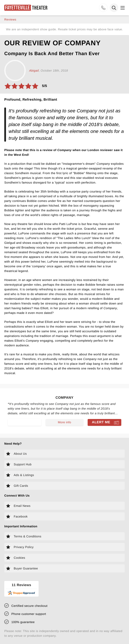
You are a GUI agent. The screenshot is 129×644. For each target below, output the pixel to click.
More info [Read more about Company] (64, 422)
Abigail (34, 71)
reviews (10, 19)
